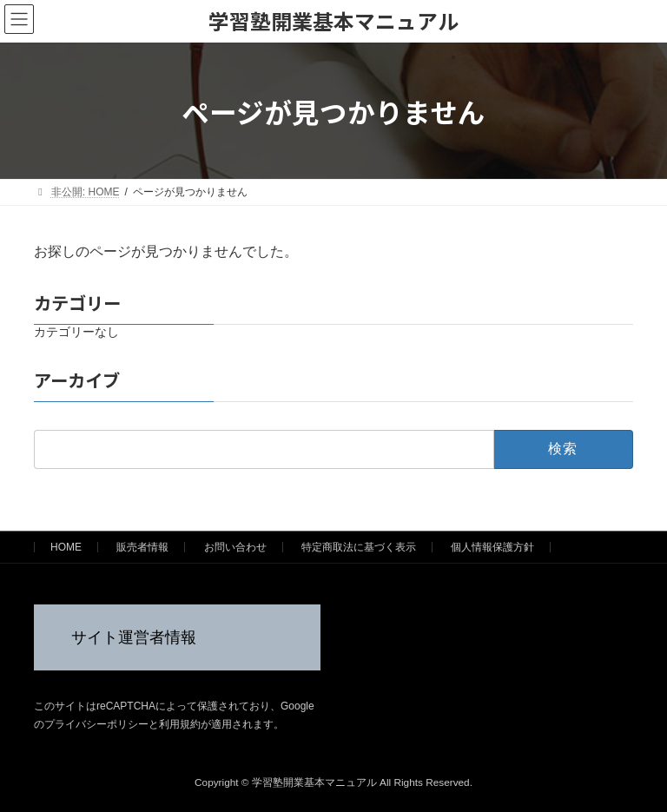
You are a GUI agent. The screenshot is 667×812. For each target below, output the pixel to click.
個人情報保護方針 (492, 547)
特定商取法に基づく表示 (359, 547)
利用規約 (180, 724)
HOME (66, 547)
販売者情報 (142, 547)
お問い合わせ (235, 547)
